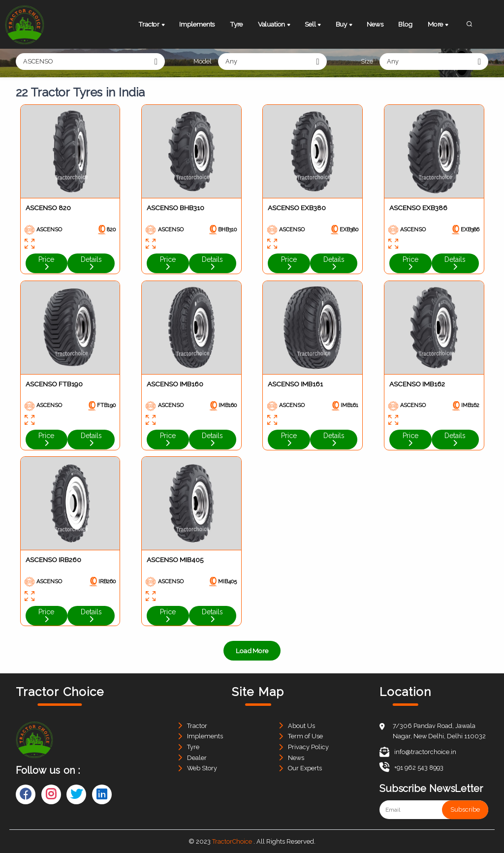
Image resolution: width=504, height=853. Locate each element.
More (439, 25)
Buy (345, 25)
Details (91, 263)
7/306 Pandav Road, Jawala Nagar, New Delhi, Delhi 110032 (439, 731)
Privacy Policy (308, 747)
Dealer (197, 758)
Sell (314, 25)
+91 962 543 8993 (411, 768)
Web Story (202, 768)
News (375, 24)
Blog (405, 24)
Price (46, 263)
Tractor (152, 25)
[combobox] (90, 62)
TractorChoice (232, 841)
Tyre (236, 24)
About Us (301, 726)
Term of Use (305, 736)
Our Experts (305, 768)
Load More (252, 651)
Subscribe (465, 809)
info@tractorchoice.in (418, 752)
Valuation (275, 25)
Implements (197, 24)
